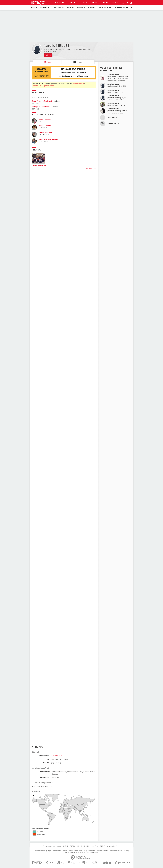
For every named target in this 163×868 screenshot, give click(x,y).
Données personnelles (102, 851)
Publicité (65, 851)
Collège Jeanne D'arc (41, 107)
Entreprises (92, 8)
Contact (71, 851)
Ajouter (49, 55)
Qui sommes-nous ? (40, 851)
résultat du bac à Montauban (74, 73)
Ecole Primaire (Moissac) (42, 101)
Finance (95, 3)
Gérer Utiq (126, 851)
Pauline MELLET (113, 109)
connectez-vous (78, 84)
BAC (36, 76)
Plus (115, 3)
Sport (72, 3)
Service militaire (105, 8)
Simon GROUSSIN (46, 133)
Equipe (49, 851)
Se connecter (45, 8)
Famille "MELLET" (114, 124)
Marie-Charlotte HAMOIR (49, 139)
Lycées (54, 8)
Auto (105, 3)
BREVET (42, 76)
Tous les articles (78, 851)
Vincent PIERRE (45, 126)
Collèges (62, 8)
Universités (81, 8)
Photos (80, 62)
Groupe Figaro (79, 853)
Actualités (59, 3)
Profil (49, 62)
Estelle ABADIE (45, 119)
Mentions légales (69, 853)
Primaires (71, 8)
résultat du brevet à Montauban (74, 76)
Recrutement (91, 851)
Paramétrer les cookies (115, 851)
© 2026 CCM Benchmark (91, 853)
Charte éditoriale (57, 851)
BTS (47, 76)
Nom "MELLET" (113, 117)
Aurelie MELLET (113, 75)
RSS (85, 851)
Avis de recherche (122, 8)
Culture (83, 3)
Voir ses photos (91, 168)
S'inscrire (34, 8)
